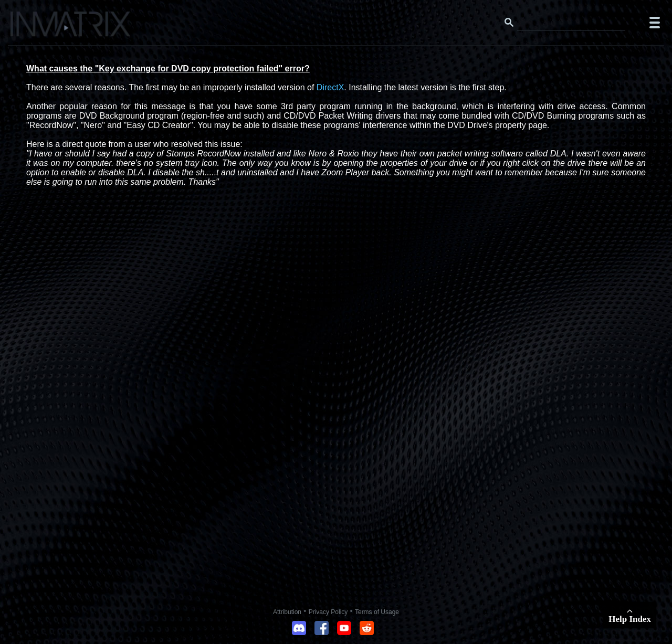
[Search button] (509, 23)
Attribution (287, 612)
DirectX (330, 87)
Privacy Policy (328, 612)
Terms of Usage (377, 612)
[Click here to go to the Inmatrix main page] (29, 28)
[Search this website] (571, 23)
